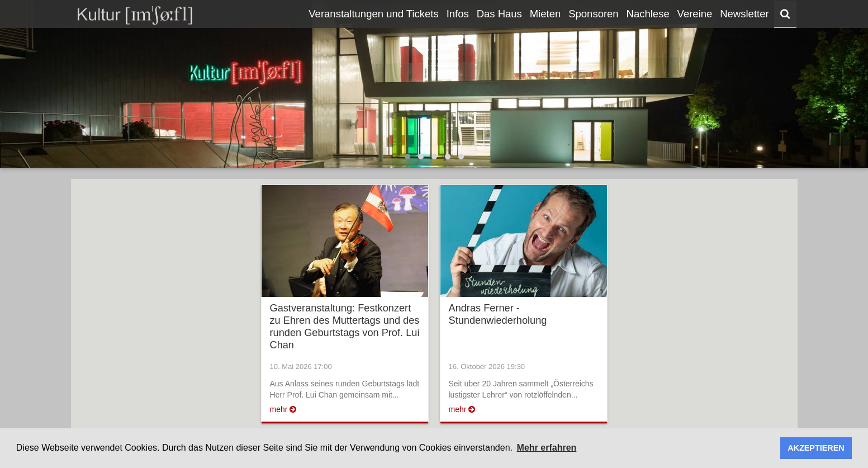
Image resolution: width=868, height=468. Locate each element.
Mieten (546, 14)
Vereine (695, 14)
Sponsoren (593, 14)
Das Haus (499, 14)
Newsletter (744, 14)
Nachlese (648, 14)
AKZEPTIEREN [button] (816, 448)
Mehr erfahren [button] (547, 448)
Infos (458, 14)
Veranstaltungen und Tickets (373, 14)
